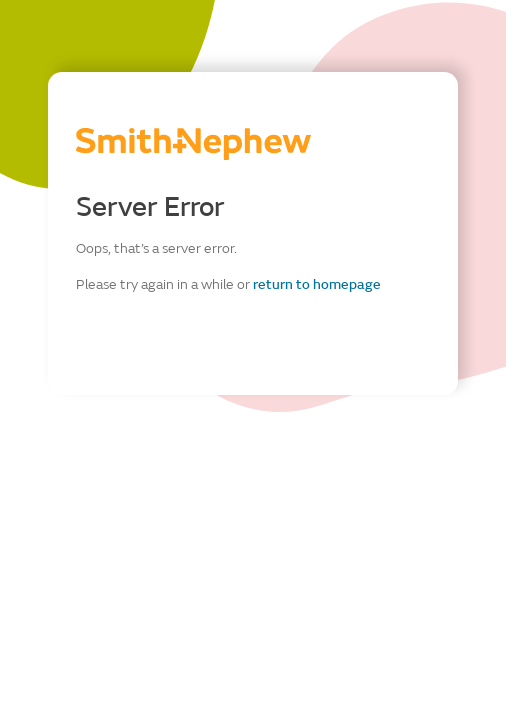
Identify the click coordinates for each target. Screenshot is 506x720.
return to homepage (317, 284)
